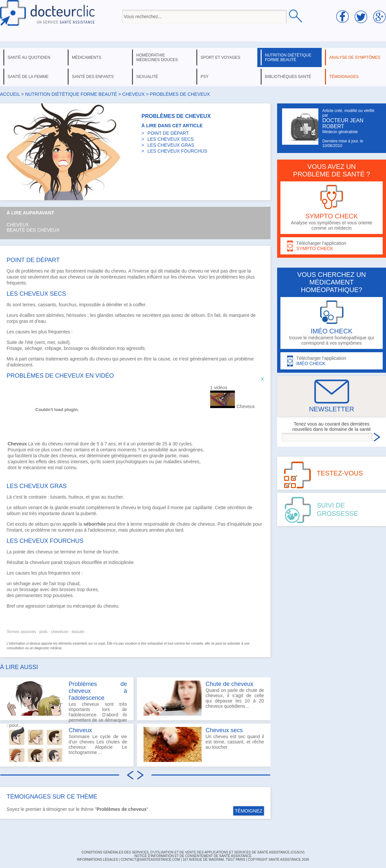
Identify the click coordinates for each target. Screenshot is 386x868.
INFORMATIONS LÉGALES (97, 860)
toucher (115, 497)
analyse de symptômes (355, 57)
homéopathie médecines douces (157, 57)
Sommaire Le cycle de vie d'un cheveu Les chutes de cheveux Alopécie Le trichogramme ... (67, 744)
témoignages (344, 77)
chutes (183, 524)
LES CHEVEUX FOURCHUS (177, 151)
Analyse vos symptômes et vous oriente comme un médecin (332, 208)
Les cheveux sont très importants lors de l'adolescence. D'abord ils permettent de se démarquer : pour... (67, 700)
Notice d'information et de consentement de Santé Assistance (193, 856)
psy (205, 77)
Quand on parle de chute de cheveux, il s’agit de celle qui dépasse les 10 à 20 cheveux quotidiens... (204, 698)
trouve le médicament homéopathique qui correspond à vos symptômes (332, 323)
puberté (88, 513)
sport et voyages (221, 57)
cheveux (134, 94)
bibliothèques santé (288, 77)
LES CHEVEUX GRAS (171, 145)
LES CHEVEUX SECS (171, 139)
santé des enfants (93, 77)
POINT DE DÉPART (168, 133)
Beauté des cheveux (33, 230)
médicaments (87, 57)
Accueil (10, 94)
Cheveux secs (224, 730)
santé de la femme (28, 77)
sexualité (147, 77)
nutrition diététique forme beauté (288, 57)
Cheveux (18, 225)
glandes (105, 315)
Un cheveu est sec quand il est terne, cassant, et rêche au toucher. (204, 744)
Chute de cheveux (229, 684)
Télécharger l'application (332, 246)
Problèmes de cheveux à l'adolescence (98, 691)
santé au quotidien (29, 57)
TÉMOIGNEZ (249, 811)
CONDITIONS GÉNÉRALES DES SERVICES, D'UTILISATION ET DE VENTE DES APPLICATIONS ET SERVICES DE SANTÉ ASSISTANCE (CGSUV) (193, 852)
